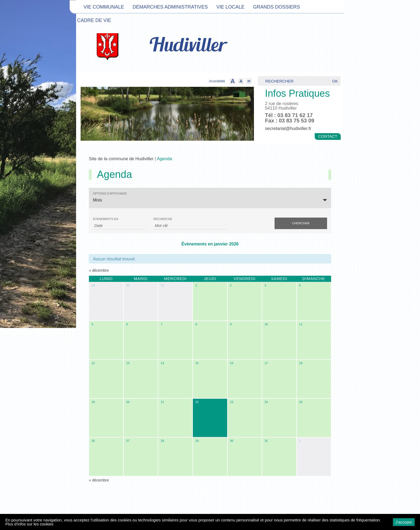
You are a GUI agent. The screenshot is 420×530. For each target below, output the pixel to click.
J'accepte (404, 522)
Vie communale (104, 7)
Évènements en (106, 219)
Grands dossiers (277, 7)
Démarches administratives (170, 7)
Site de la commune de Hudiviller (121, 159)
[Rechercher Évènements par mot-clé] (190, 226)
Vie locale (230, 7)
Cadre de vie (94, 20)
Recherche (163, 219)
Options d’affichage (110, 194)
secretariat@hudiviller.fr (288, 128)
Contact (328, 136)
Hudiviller (188, 46)
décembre (99, 270)
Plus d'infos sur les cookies (29, 524)
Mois (97, 200)
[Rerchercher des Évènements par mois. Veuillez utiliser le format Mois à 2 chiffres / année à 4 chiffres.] (119, 226)
